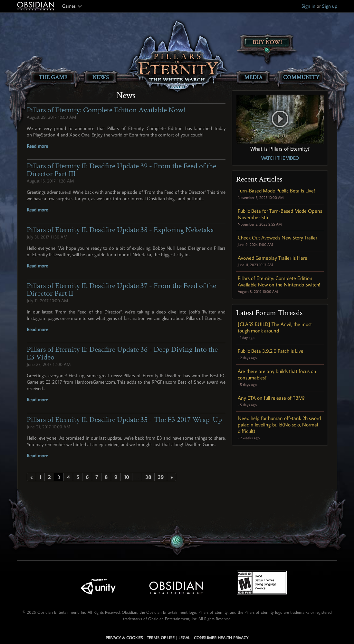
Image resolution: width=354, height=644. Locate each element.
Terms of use (161, 638)
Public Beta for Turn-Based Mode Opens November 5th (280, 214)
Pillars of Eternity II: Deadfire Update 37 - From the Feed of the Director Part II (121, 289)
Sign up (330, 6)
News (101, 77)
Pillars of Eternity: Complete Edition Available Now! (106, 110)
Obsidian (36, 6)
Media (253, 77)
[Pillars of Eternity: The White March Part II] (177, 56)
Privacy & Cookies (124, 638)
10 (126, 477)
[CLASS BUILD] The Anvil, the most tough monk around (275, 327)
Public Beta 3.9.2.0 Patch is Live (271, 351)
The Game (53, 77)
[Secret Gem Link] (177, 542)
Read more (37, 146)
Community (301, 77)
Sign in (308, 6)
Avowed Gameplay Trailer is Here (273, 258)
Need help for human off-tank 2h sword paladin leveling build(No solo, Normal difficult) (279, 425)
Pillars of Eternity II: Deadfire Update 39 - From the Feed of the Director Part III (121, 170)
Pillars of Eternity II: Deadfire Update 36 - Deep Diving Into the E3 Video (122, 353)
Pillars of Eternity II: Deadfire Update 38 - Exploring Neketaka (120, 230)
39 (161, 477)
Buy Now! (267, 42)
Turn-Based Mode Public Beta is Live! (276, 191)
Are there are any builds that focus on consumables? (277, 374)
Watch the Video (280, 158)
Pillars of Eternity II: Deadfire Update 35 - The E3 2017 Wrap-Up (124, 420)
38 (148, 477)
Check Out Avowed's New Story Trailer (277, 238)
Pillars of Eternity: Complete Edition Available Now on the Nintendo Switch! (279, 281)
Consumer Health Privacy (221, 638)
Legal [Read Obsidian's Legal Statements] (184, 638)
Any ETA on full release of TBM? (271, 398)
